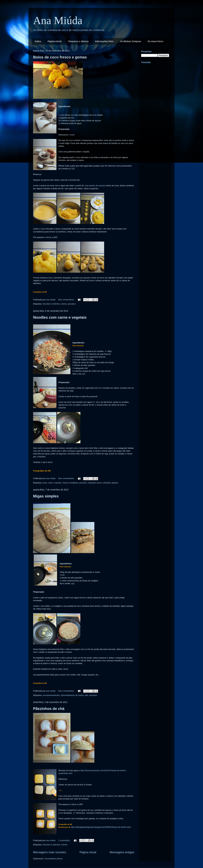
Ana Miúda (58, 20)
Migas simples (46, 496)
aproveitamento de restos (72, 695)
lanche (64, 845)
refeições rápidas (110, 483)
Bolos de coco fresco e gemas (60, 57)
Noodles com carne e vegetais (60, 317)
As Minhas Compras (131, 41)
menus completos (70, 483)
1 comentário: (64, 840)
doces (64, 304)
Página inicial (54, 41)
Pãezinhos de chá (49, 709)
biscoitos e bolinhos (51, 304)
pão (87, 695)
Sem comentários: (66, 300)
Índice (38, 41)
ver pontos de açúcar (95, 186)
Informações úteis (104, 41)
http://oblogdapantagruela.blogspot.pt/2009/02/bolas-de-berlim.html (101, 827)
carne (51, 483)
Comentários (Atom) (53, 859)
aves (45, 483)
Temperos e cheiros (78, 41)
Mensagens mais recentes (50, 852)
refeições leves (95, 483)
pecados (72, 304)
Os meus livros (155, 41)
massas (58, 483)
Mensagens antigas (122, 852)
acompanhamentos (51, 695)
